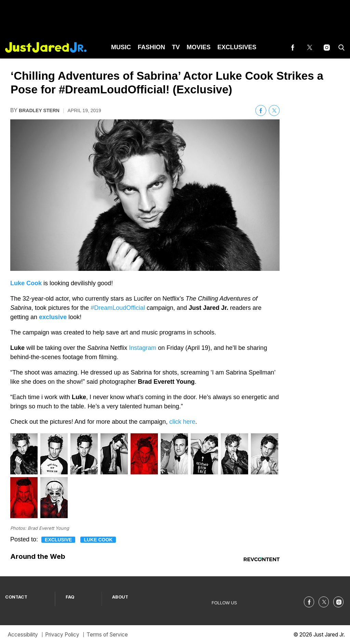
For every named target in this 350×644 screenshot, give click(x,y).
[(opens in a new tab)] (293, 47)
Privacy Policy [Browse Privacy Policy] (62, 635)
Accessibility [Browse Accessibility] (23, 635)
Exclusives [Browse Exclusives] (237, 47)
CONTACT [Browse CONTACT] (16, 597)
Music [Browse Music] (121, 47)
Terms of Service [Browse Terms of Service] (107, 635)
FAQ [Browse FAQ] (70, 597)
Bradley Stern (39, 110)
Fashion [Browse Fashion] (151, 47)
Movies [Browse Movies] (199, 47)
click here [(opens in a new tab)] (182, 422)
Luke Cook (98, 540)
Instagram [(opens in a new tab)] (143, 348)
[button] (340, 47)
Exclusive (58, 540)
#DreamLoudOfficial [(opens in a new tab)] (118, 308)
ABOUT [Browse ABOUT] (120, 597)
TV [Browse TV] (176, 47)
